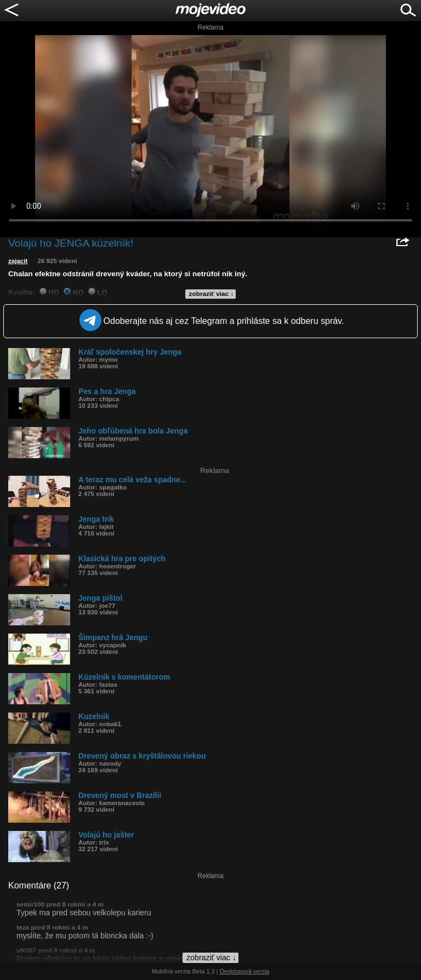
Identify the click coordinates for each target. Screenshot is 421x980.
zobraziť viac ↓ (212, 294)
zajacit (18, 261)
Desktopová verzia (245, 971)
